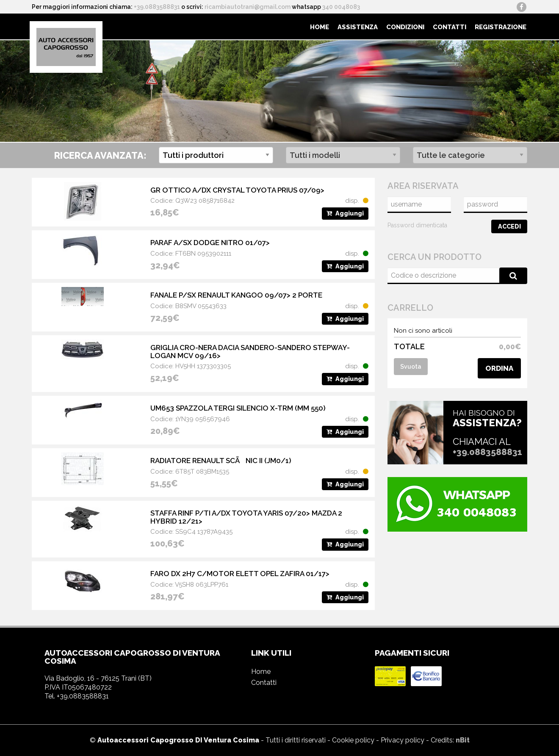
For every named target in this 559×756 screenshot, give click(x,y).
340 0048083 (341, 7)
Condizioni (405, 27)
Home (320, 27)
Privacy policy (403, 740)
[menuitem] (320, 27)
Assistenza (358, 27)
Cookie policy (353, 740)
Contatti (450, 27)
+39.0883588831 (157, 7)
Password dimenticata (417, 225)
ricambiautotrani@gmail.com (248, 7)
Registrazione (501, 27)
